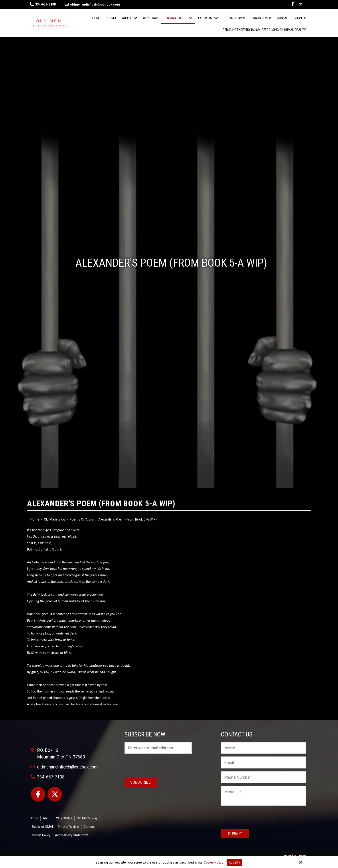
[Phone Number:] (263, 777)
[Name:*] (263, 748)
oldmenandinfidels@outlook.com (92, 4)
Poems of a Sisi (82, 519)
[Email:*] (263, 762)
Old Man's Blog (54, 519)
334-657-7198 (45, 4)
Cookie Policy (213, 862)
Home (35, 519)
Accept (235, 862)
